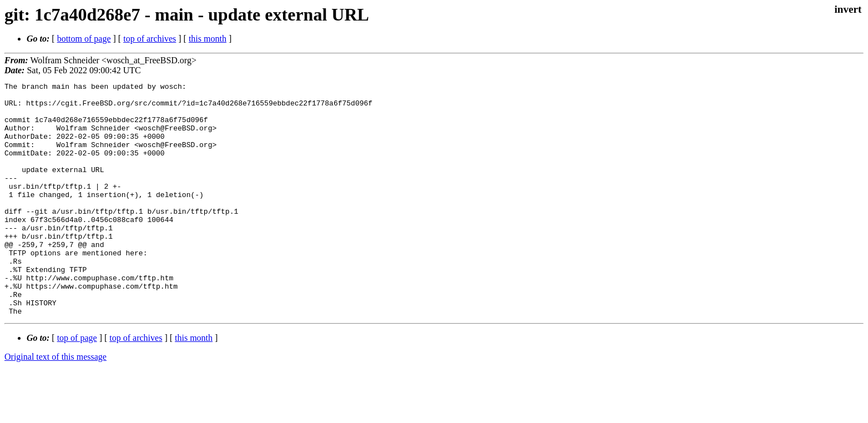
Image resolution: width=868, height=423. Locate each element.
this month (208, 39)
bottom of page (84, 39)
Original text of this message (55, 403)
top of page (77, 384)
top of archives (150, 39)
